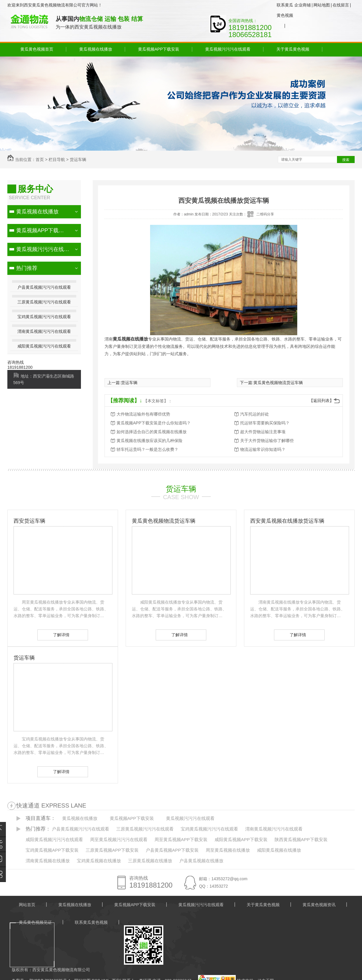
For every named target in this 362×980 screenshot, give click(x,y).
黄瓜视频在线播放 (96, 49)
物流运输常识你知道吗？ (263, 449)
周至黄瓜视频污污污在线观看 (119, 839)
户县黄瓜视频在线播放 (201, 861)
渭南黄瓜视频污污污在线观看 (44, 331)
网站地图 (322, 5)
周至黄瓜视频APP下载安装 (181, 839)
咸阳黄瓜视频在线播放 (279, 850)
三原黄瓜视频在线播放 (150, 861)
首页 (40, 160)
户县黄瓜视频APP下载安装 (172, 850)
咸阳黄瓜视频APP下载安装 (241, 839)
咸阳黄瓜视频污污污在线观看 (44, 346)
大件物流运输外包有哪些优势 (143, 414)
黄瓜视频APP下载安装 (159, 49)
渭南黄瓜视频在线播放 (48, 861)
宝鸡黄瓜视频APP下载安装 (52, 850)
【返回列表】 (321, 401)
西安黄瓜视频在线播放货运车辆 (287, 521)
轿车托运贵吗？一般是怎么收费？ (147, 449)
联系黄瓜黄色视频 (285, 10)
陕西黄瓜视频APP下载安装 (301, 839)
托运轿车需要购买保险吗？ (265, 423)
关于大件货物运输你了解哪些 (267, 441)
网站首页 (27, 905)
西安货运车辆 (29, 521)
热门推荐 (27, 268)
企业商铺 (303, 5)
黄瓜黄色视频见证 (35, 922)
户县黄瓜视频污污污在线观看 (44, 287)
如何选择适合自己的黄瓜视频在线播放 (152, 432)
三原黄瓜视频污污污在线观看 (44, 302)
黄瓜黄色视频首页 (37, 49)
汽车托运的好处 (255, 414)
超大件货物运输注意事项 (263, 432)
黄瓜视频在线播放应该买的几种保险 (150, 441)
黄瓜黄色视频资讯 (319, 905)
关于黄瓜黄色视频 (293, 49)
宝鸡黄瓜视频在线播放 (99, 861)
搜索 (346, 160)
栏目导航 (57, 160)
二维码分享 (265, 214)
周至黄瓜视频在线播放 (228, 850)
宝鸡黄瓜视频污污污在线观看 (44, 317)
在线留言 (341, 5)
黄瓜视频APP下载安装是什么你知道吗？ (154, 423)
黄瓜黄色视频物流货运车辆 (278, 383)
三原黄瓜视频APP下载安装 (112, 850)
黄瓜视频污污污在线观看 (228, 49)
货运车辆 (78, 160)
